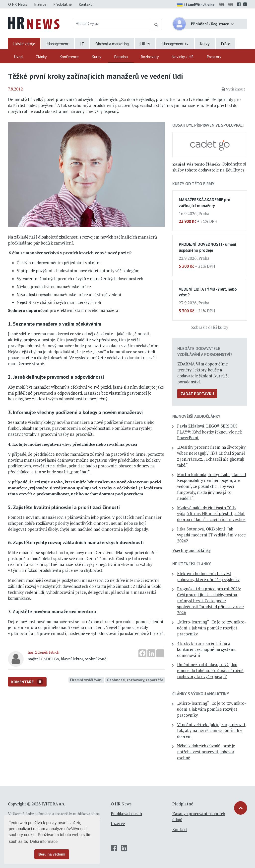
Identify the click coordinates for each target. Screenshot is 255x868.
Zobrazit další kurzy (210, 327)
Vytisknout (233, 89)
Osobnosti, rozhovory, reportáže (135, 680)
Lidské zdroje (24, 44)
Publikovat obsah (126, 814)
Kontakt (85, 4)
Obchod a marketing (112, 44)
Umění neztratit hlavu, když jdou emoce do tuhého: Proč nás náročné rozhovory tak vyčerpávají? (210, 671)
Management (58, 44)
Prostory (214, 57)
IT (82, 44)
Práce (225, 44)
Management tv (175, 44)
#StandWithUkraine (196, 5)
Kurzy (205, 44)
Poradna (121, 57)
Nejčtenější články (192, 564)
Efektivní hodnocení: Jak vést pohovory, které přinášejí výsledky (208, 577)
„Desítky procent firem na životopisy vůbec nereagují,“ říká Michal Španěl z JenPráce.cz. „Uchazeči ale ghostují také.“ (211, 456)
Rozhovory (150, 57)
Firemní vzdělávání (86, 680)
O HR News (18, 4)
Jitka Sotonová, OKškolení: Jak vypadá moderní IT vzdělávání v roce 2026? (211, 535)
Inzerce (40, 4)
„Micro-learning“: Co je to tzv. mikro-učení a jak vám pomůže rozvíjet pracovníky (212, 628)
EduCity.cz (235, 170)
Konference (69, 57)
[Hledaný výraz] (112, 23)
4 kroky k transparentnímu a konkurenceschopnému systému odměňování (207, 649)
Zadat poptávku (197, 394)
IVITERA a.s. (53, 804)
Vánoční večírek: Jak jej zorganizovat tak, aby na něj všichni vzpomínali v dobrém (211, 731)
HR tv (145, 44)
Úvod (18, 57)
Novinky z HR (183, 57)
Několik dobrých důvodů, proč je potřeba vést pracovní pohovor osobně (206, 752)
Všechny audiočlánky (191, 550)
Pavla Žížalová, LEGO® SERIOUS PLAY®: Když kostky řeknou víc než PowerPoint (209, 432)
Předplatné (63, 4)
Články (41, 57)
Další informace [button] (44, 841)
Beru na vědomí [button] (52, 854)
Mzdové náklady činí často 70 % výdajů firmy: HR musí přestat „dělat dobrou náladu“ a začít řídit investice (211, 514)
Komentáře (27, 682)
